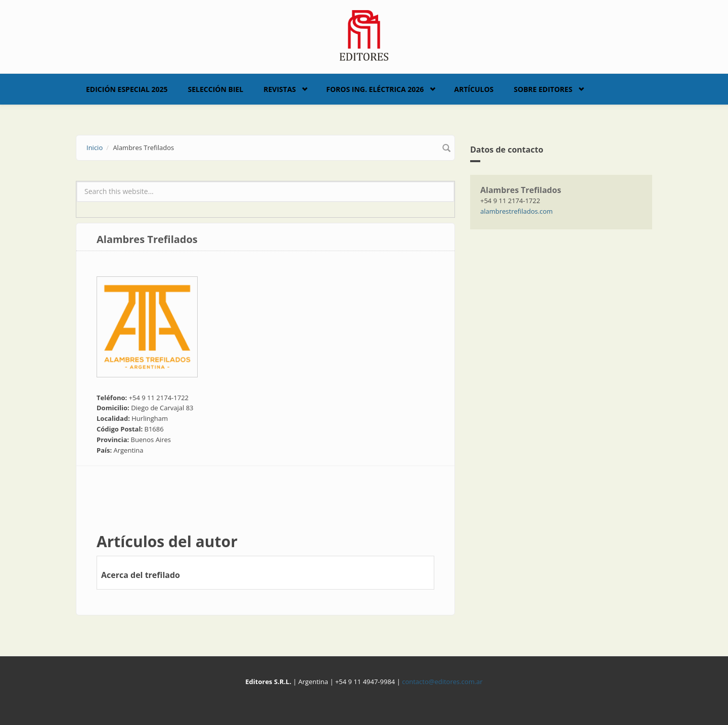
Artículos (474, 89)
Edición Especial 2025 (127, 89)
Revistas (280, 89)
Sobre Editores (543, 89)
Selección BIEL (216, 89)
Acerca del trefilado (141, 575)
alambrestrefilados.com (516, 211)
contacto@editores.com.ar (442, 682)
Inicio (95, 148)
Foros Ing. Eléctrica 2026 (375, 89)
